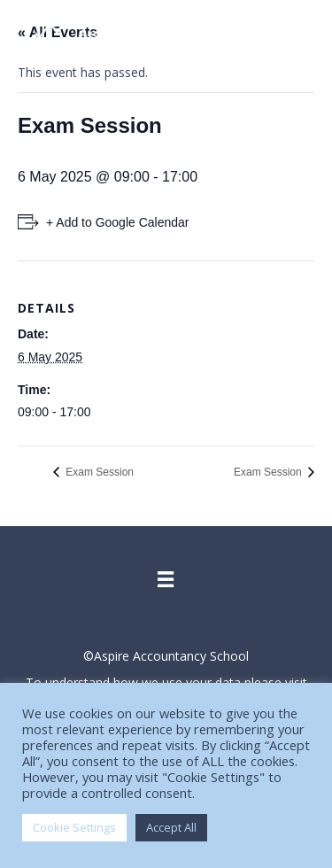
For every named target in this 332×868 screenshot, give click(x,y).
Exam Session (98, 472)
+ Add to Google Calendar (118, 222)
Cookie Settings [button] (74, 827)
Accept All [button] (171, 827)
